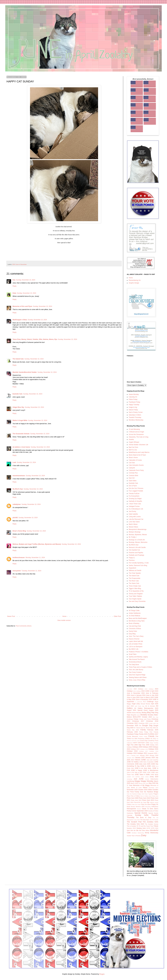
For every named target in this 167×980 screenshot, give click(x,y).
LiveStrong (130, 781)
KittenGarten (154, 779)
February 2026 (132, 732)
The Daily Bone (134, 665)
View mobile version (64, 620)
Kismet (147, 779)
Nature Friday (133, 410)
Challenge (130, 719)
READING (148, 807)
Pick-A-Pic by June (140, 802)
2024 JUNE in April (148, 691)
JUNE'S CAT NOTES (133, 777)
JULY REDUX (136, 760)
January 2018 (144, 755)
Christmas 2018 (152, 721)
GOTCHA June (135, 741)
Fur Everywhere (134, 496)
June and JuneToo (152, 760)
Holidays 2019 (132, 753)
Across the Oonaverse (136, 434)
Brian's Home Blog (19, 531)
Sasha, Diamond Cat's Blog (138, 565)
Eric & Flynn (133, 486)
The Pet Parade (154, 820)
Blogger (102, 974)
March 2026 (134, 783)
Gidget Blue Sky (18, 407)
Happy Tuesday (134, 405)
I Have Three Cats (135, 504)
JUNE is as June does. (143, 768)
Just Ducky (132, 511)
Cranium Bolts (133, 476)
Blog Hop (151, 712)
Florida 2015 (143, 734)
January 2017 (135, 755)
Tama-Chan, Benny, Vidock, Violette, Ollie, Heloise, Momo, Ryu (35, 339)
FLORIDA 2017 (153, 734)
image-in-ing (133, 407)
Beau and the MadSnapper (138, 618)
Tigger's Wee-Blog (135, 589)
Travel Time (150, 826)
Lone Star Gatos (134, 522)
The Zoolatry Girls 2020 (135, 824)
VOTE (148, 828)
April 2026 (130, 706)
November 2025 (132, 790)
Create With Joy (154, 723)
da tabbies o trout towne (21, 447)
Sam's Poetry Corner (136, 412)
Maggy (137, 781)
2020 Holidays (138, 689)
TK (137, 826)
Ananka (131, 439)
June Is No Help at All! (134, 772)
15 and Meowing (134, 429)
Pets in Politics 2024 (146, 796)
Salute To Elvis (147, 809)
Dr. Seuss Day (139, 728)
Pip (148, 802)
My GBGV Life (134, 649)
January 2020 (154, 755)
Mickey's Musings (135, 532)
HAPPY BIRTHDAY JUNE (141, 743)
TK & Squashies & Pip (136, 591)
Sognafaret (132, 568)
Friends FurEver (134, 494)
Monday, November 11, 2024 (35, 558)
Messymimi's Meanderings (138, 529)
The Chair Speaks (135, 573)
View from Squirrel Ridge (137, 675)
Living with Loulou (135, 517)
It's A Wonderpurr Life (136, 509)
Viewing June (141, 828)
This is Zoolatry (131, 826)
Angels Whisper (134, 442)
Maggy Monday (147, 781)
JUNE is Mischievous (151, 770)
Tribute (156, 826)
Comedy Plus (133, 473)
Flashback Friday (134, 402)
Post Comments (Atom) (24, 626)
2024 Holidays (137, 691)
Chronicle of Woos (135, 629)
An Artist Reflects (134, 616)
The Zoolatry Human (152, 824)
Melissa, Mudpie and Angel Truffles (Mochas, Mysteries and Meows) (37, 544)
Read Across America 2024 (136, 807)
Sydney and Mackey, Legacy (138, 657)
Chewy (136, 719)
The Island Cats (18, 359)
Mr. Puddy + (133, 537)
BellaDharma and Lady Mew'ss (139, 452)
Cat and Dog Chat (135, 626)
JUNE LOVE (146, 772)
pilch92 (15, 518)
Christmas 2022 (132, 723)
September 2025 (142, 811)
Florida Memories (132, 736)
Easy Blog (132, 634)
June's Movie (145, 777)
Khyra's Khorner (134, 639)
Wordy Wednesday (152, 833)
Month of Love (136, 788)
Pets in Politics (135, 796)
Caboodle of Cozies (135, 460)
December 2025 (132, 726)
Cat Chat (132, 463)
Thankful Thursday (135, 417)
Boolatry (144, 715)
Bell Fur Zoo (133, 450)
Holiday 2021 (154, 745)
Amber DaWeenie (135, 613)
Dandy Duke (133, 631)
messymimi (17, 571)
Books (138, 715)
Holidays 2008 (137, 747)
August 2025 (154, 710)
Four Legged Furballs (136, 491)
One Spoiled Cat (134, 550)
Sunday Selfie (142, 815)
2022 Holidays (149, 689)
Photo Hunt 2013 (148, 800)
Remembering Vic (135, 280)
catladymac (17, 504)
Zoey (144, 835)
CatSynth (132, 468)
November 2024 (153, 788)
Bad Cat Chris (133, 447)
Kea (14, 280)
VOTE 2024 (155, 828)
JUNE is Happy (136, 770)
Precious (132, 560)
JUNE (144, 760)
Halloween (130, 743)
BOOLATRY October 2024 (142, 717)
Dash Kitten (133, 481)
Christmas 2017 (138, 721)
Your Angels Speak (135, 599)
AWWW (129, 713)
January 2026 (150, 758)
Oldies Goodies (153, 790)
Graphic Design (134, 283)
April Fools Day (140, 706)
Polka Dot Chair (136, 804)
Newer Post (11, 616)
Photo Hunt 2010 (144, 798)
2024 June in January (134, 695)
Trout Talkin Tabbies (135, 596)
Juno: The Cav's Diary (136, 636)
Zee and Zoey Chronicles (137, 601)
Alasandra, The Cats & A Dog (138, 437)
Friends (151, 736)
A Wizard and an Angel (136, 432)
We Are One (141, 830)
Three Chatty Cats (135, 586)
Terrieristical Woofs (135, 662)
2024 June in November (20, 264)
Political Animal (154, 802)
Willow (147, 830)
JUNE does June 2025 (143, 764)
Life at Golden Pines (135, 644)
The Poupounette (134, 578)
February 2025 (153, 730)
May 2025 (152, 783)
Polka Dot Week (146, 804)
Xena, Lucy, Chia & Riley (137, 680)
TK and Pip (142, 826)
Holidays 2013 (144, 749)
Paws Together (149, 794)
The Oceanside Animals (21, 434)
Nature (145, 788)
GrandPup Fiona (153, 741)
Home (64, 616)
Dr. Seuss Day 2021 (150, 728)
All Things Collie (134, 611)
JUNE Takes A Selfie (142, 775)
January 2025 (140, 758)
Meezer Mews (133, 527)
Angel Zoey (136, 704)
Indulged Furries (134, 506)
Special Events (141, 813)
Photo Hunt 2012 (136, 800)
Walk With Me (131, 830)
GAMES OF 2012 (150, 739)
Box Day (156, 717)
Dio (140, 726)
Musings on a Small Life (137, 540)
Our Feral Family (133, 792)
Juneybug (129, 779)
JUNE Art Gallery (133, 762)
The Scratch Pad (134, 822)
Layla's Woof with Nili (136, 641)
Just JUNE (139, 779)
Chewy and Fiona (145, 719)
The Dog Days (145, 820)
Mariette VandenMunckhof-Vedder (25, 372)
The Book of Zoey (144, 818)
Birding (144, 713)
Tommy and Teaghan (136, 594)
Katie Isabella (133, 514)
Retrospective (131, 809)
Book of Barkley (134, 623)
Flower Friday (143, 736)
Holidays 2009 (147, 747)
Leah (14, 462)
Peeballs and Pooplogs (136, 555)
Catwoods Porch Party (136, 470)
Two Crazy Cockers (135, 672)
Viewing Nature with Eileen (138, 677)
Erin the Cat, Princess (136, 488)
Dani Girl (132, 478)
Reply (15, 286)
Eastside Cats (18, 394)
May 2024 (146, 783)
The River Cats (134, 581)
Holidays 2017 (144, 751)
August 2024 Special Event (137, 710)
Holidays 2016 (132, 751)
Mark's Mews (133, 524)
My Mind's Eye (18, 489)
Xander (129, 836)
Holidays (129, 747)
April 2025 (155, 704)
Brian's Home (133, 458)
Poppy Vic (155, 804)
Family (143, 730)
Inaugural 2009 (152, 753)
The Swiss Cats (134, 583)
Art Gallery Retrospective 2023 (146, 708)
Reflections (155, 807)
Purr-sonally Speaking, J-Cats (139, 563)
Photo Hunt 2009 (133, 798)
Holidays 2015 (153, 749)
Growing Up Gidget (135, 499)
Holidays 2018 (154, 751)
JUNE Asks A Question (146, 762)
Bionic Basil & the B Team (137, 455)
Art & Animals (150, 706)
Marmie (141, 783)
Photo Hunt (155, 796)
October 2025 (143, 790)
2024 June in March (143, 697)
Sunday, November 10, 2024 (26, 280)
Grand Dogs (144, 741)
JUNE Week (154, 775)
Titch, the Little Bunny (136, 670)
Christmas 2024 (143, 723)
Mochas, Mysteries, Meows (138, 535)
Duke (14, 293)
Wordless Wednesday (136, 420)
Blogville (133, 715)
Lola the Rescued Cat (136, 519)
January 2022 (131, 758)
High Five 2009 (144, 745)
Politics (129, 804)
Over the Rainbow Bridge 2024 (135, 794)
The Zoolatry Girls (150, 822)
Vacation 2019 (131, 828)
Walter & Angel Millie (20, 420)
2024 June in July (148, 695)
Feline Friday (133, 399)
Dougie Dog (147, 725)
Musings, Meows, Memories (138, 542)
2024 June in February (150, 693)
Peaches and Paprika (136, 553)
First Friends (154, 732)
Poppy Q (132, 558)
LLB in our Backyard (135, 647)
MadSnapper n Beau (20, 320)
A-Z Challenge (148, 702)
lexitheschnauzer (19, 558)
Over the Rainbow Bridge (149, 792)
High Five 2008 (132, 745)
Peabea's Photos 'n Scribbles (138, 652)
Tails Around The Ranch (137, 659)
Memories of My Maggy (141, 785)
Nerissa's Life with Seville (137, 547)
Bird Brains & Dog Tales (137, 621)
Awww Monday (134, 394)
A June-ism (139, 702)
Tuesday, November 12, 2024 (31, 571)
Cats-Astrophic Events (136, 465)
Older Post (117, 616)
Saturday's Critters (135, 415)
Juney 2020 (154, 777)
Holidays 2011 (135, 749)
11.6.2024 (130, 689)
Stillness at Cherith (135, 570)
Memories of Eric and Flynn (22, 306)
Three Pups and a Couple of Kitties (140, 667)
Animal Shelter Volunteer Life (138, 445)
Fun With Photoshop (138, 739)
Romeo (139, 809)
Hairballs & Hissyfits (135, 501)
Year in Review (136, 836)
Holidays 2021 (142, 753)
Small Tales (133, 654)
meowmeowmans (19, 476)
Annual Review (145, 704)
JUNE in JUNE (146, 766)
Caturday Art (133, 397)
